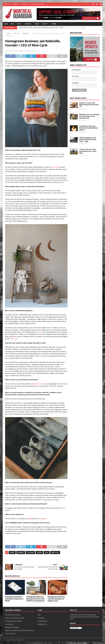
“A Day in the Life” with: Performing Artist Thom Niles (88, 151)
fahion (39, 552)
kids (47, 552)
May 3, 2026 (84, 108)
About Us (7, 4)
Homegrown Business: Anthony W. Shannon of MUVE (14, 598)
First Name (75, 76)
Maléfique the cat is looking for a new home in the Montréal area (89, 116)
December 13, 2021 (13, 50)
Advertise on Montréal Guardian (15, 618)
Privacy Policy (9, 624)
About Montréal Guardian (13, 614)
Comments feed (42, 621)
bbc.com (14, 338)
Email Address (76, 69)
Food (19, 24)
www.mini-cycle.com (38, 383)
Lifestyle (28, 24)
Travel (54, 24)
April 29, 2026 (84, 155)
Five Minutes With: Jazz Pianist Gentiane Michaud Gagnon (88, 128)
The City (45, 24)
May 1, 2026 (84, 132)
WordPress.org (42, 624)
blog (30, 518)
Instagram (43, 518)
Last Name (75, 83)
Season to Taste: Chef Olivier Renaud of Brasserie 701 (89, 104)
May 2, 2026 (84, 120)
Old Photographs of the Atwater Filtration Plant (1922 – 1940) (88, 139)
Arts (12, 24)
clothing (30, 552)
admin (23, 50)
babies (12, 552)
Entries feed (41, 618)
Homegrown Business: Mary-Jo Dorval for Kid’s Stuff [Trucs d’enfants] (36, 598)
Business (31, 50)
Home (6, 24)
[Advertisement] (85, 173)
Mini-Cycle (56, 167)
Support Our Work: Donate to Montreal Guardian (20, 630)
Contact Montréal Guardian (13, 621)
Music (37, 24)
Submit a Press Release (37, 4)
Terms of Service (10, 633)
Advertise (15, 4)
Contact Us (24, 4)
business (21, 552)
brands (40, 332)
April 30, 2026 (84, 143)
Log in (39, 614)
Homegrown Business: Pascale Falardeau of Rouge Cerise (56, 598)
